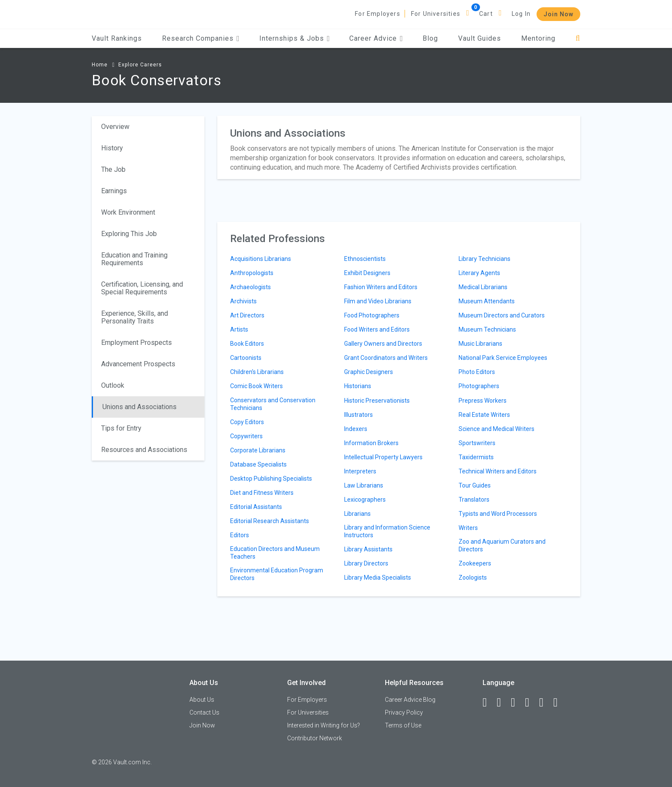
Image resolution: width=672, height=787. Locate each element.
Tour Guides (475, 485)
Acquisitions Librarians (261, 259)
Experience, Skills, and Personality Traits (135, 317)
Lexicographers (365, 500)
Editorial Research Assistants (270, 521)
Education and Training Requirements (134, 259)
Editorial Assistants (256, 507)
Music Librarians (480, 344)
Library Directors (366, 563)
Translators (474, 500)
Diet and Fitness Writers (262, 493)
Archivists (243, 301)
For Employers (378, 14)
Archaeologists (250, 287)
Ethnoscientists (365, 259)
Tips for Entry (121, 428)
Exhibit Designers (367, 273)
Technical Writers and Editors (498, 471)
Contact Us (204, 712)
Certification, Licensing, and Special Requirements (142, 288)
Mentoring (538, 38)
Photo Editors (477, 372)
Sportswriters (477, 443)
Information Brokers (371, 443)
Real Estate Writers (484, 415)
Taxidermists (476, 457)
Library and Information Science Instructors (387, 531)
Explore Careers (140, 65)
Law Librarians (364, 485)
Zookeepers (475, 563)
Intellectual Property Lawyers (383, 457)
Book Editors (247, 344)
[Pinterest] (545, 703)
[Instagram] (531, 703)
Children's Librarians (257, 372)
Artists (239, 329)
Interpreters (360, 471)
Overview (115, 127)
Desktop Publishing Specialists (271, 479)
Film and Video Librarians (378, 301)
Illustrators (358, 415)
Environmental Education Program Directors (277, 574)
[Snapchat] (559, 703)
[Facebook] (489, 703)
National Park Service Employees (503, 358)
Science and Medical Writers (496, 429)
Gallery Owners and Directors (383, 344)
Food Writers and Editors (377, 329)
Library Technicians (484, 259)
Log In (521, 14)
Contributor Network (315, 738)
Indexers (356, 429)
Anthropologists (252, 273)
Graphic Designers (369, 372)
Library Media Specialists (378, 578)
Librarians (357, 514)
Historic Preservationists (377, 401)
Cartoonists (246, 358)
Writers (468, 528)
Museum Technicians (487, 329)
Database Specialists (258, 464)
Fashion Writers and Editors (381, 287)
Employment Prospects (136, 343)
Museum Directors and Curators (502, 315)
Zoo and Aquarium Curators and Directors (502, 545)
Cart (486, 14)
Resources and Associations (144, 450)
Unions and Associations (139, 407)
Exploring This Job (129, 234)
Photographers (479, 386)
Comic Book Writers (256, 386)
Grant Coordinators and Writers (386, 358)
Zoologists (473, 578)
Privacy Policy (404, 712)
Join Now (558, 14)
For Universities (436, 14)
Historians (358, 386)
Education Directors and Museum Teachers (275, 553)
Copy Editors (247, 422)
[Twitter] (517, 703)
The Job (113, 169)
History (112, 148)
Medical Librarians (483, 287)
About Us (202, 700)
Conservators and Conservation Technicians (273, 404)
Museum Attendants (487, 301)
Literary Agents (479, 273)
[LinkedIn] (503, 703)
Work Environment (128, 212)
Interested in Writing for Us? (324, 725)
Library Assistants (368, 549)
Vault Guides (480, 38)
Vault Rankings (117, 38)
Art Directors (247, 315)
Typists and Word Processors (498, 514)
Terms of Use (403, 725)
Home (100, 65)
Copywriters (246, 436)
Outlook (113, 385)
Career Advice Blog (410, 700)
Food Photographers (372, 315)
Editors (240, 535)
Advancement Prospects (138, 364)
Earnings (114, 191)
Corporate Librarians (258, 450)
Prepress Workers (483, 401)
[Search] (578, 38)
